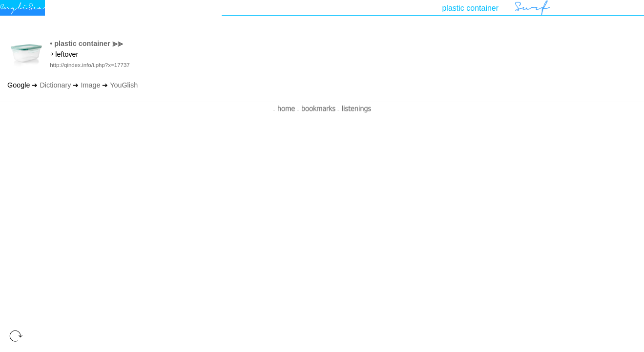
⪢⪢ (118, 44)
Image (90, 85)
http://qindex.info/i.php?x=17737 (90, 65)
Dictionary (55, 85)
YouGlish (124, 85)
